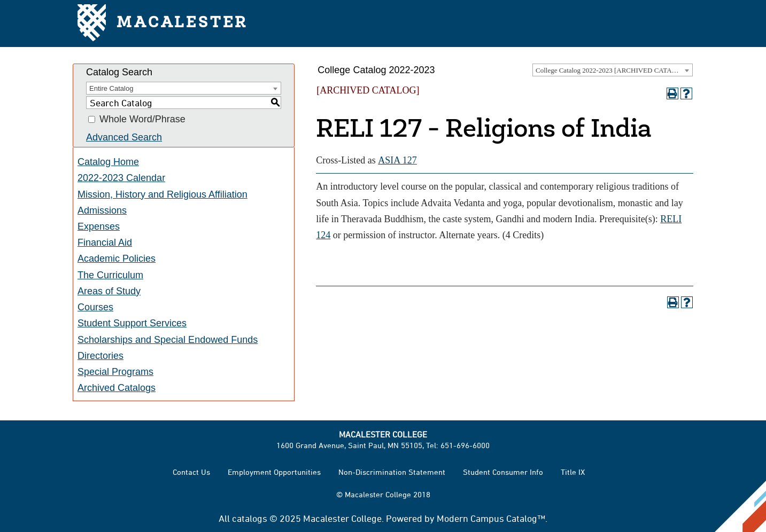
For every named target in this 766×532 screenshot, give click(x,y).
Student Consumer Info (503, 472)
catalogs (250, 518)
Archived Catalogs (117, 388)
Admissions (102, 210)
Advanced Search (124, 137)
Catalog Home (108, 162)
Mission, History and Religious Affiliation (163, 194)
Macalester (163, 24)
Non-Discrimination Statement (392, 472)
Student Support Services (132, 323)
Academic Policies (117, 259)
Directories (100, 356)
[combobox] (613, 70)
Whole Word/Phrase (142, 120)
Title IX (573, 472)
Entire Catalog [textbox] (111, 88)
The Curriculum (110, 275)
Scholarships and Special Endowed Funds (168, 340)
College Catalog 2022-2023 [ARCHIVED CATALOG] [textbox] (612, 70)
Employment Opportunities (274, 472)
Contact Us (191, 472)
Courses (95, 307)
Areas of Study (109, 291)
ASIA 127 (397, 160)
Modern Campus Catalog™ (491, 518)
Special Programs (115, 372)
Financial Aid (105, 242)
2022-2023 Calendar (121, 178)
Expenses (99, 226)
